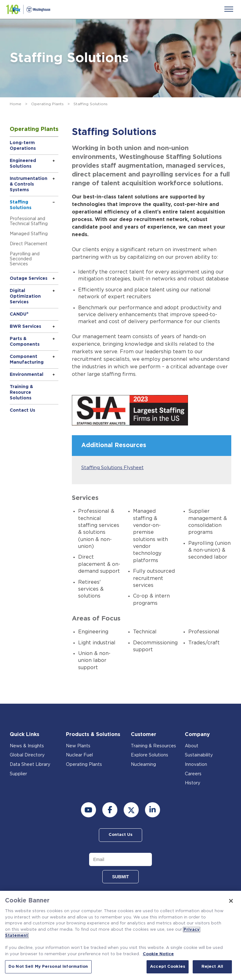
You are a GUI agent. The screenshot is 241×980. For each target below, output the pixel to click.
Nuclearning (143, 765)
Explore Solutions (150, 755)
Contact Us (22, 410)
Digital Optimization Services (25, 296)
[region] (120, 935)
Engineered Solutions (23, 164)
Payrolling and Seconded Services (25, 259)
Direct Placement (29, 244)
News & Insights (27, 746)
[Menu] (229, 9)
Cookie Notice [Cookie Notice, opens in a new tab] (158, 954)
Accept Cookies (168, 967)
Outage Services (29, 279)
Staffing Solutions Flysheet (113, 468)
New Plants (78, 746)
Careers (193, 774)
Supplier (18, 774)
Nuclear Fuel (79, 755)
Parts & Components (25, 342)
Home (16, 104)
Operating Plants (47, 104)
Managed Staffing (29, 234)
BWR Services (25, 327)
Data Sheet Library (30, 765)
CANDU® (19, 314)
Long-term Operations (23, 146)
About (192, 746)
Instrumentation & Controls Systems (29, 184)
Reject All (212, 967)
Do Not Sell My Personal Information (48, 967)
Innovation (196, 765)
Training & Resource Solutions (21, 393)
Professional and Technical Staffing (29, 221)
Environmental (27, 375)
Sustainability (199, 755)
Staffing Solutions (21, 205)
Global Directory (27, 755)
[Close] (231, 901)
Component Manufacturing (27, 360)
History (193, 783)
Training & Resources (153, 746)
